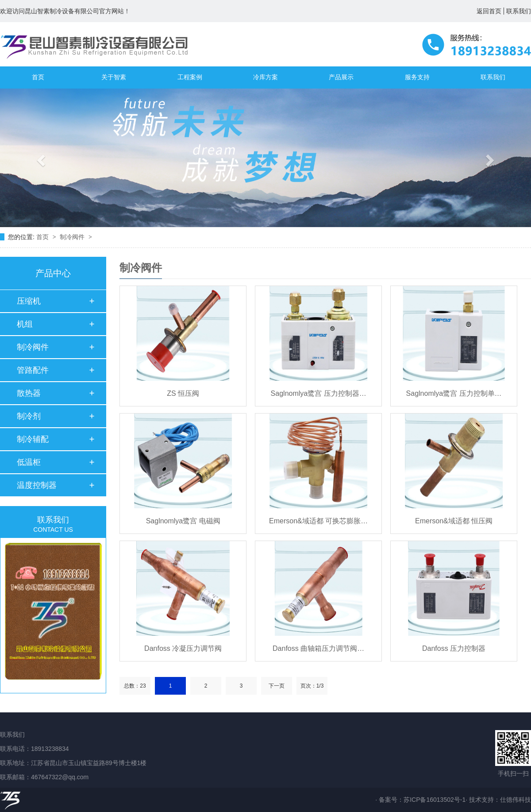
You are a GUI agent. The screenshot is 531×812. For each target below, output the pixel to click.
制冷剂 (29, 416)
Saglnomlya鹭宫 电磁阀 (183, 521)
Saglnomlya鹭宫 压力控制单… (454, 393)
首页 (38, 77)
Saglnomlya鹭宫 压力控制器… (319, 393)
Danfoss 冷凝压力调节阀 (183, 648)
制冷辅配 (33, 439)
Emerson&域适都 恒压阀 (454, 521)
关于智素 (114, 77)
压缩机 (29, 301)
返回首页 (489, 11)
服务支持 (417, 77)
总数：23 (135, 686)
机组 (25, 324)
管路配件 (33, 370)
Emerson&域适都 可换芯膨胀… (318, 521)
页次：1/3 (312, 686)
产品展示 (341, 77)
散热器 (29, 393)
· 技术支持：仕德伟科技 (498, 800)
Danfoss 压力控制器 (454, 648)
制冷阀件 (73, 237)
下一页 (277, 686)
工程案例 (190, 77)
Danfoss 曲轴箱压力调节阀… (318, 648)
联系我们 (519, 11)
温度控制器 (37, 485)
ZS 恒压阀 (183, 393)
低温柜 (29, 462)
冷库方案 (265, 77)
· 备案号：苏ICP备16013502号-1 (420, 800)
